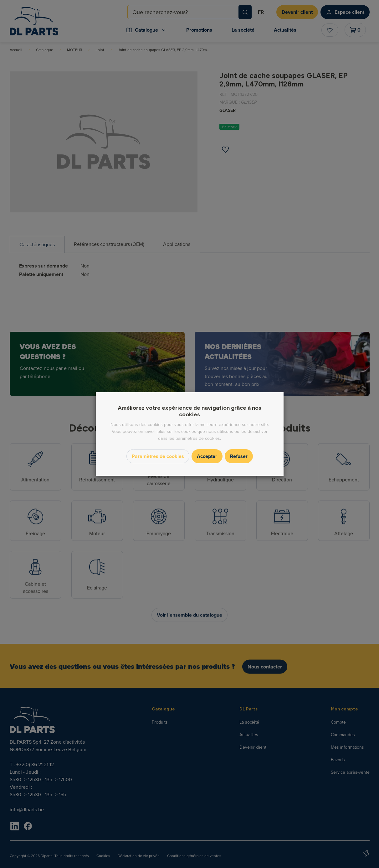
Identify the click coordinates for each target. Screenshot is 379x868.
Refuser (239, 456)
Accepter (207, 456)
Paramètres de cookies (158, 456)
